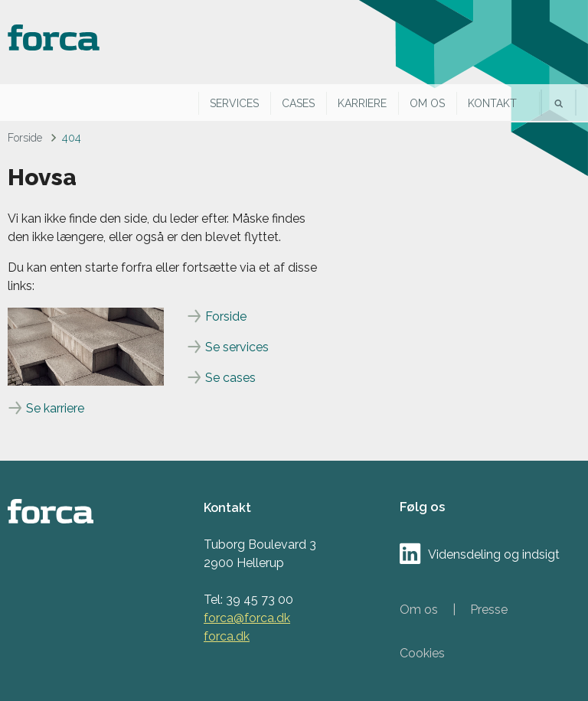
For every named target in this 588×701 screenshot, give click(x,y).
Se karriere (55, 408)
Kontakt (492, 103)
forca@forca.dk (247, 618)
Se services (237, 347)
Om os (427, 103)
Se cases (230, 378)
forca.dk (227, 636)
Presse (489, 610)
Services (234, 103)
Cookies (422, 653)
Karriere (362, 103)
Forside (25, 138)
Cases (298, 103)
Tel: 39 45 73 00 (248, 600)
